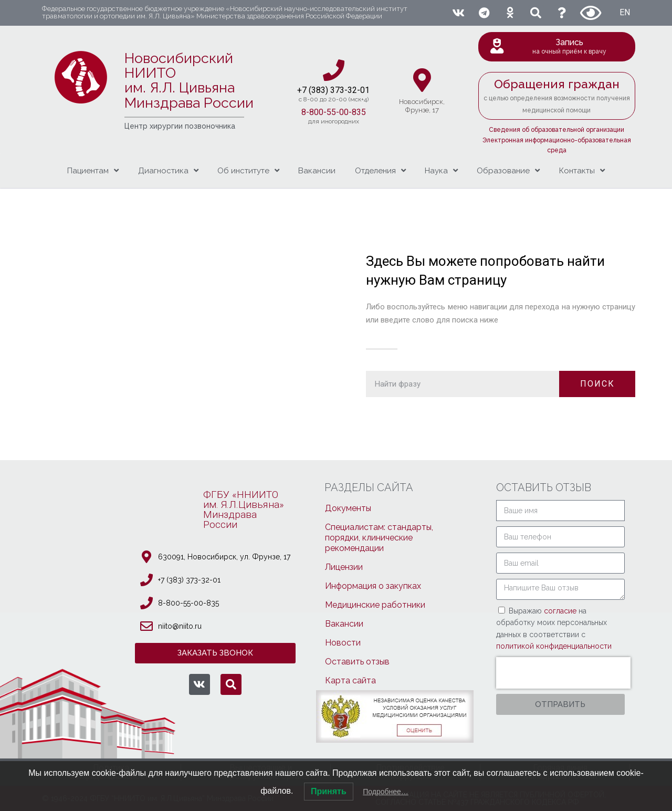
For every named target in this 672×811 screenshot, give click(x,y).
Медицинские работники (375, 605)
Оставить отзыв (357, 662)
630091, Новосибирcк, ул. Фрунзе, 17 (224, 557)
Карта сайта (350, 680)
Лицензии (344, 567)
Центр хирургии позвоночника (180, 126)
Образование (508, 170)
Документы (348, 508)
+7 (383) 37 (318, 90)
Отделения (380, 170)
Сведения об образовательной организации (556, 130)
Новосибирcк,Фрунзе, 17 (422, 106)
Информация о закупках (373, 586)
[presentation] (563, 673)
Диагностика (168, 170)
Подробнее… (386, 792)
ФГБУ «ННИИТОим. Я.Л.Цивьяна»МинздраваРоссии (244, 510)
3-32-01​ (355, 90)
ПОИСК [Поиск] (597, 384)
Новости (343, 643)
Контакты (582, 170)
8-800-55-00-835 (334, 112)
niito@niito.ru (180, 626)
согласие (561, 611)
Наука (441, 170)
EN (625, 12)
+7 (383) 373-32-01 (189, 580)
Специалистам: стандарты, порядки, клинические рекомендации (379, 538)
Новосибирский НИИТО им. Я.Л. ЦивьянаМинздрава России (189, 80)
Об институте (248, 170)
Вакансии (317, 171)
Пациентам (93, 170)
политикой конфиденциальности (554, 646)
